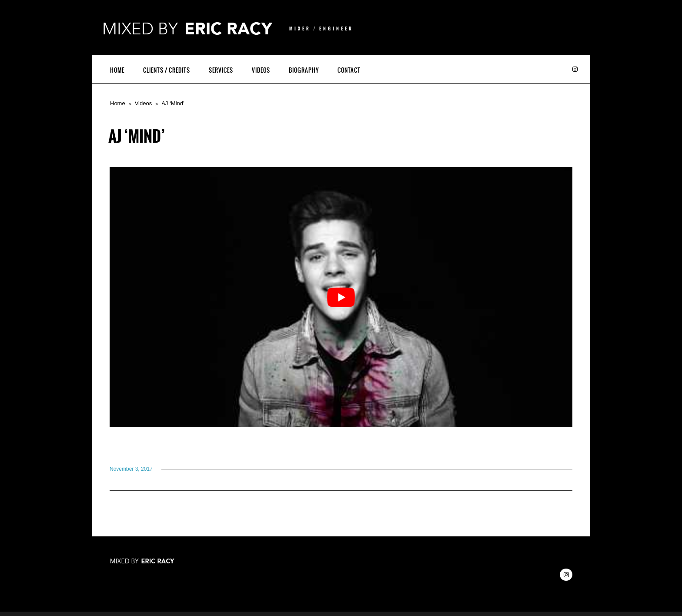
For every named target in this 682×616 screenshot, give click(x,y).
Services (221, 70)
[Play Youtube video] (341, 297)
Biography (304, 70)
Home (117, 70)
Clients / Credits (167, 70)
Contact (349, 70)
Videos (261, 70)
